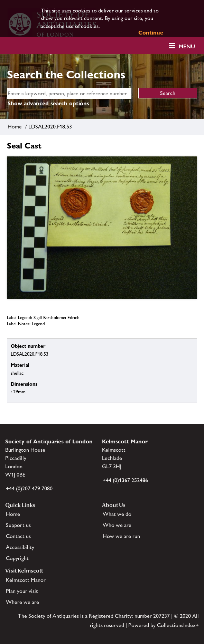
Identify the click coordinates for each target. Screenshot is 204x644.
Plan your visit (22, 591)
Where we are (22, 602)
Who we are (117, 525)
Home (15, 127)
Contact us (18, 536)
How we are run (121, 536)
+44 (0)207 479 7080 (29, 488)
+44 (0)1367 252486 (125, 480)
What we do (117, 514)
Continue (151, 33)
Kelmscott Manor (26, 580)
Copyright (17, 558)
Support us (18, 525)
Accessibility (20, 547)
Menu (187, 46)
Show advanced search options (48, 103)
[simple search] (69, 93)
